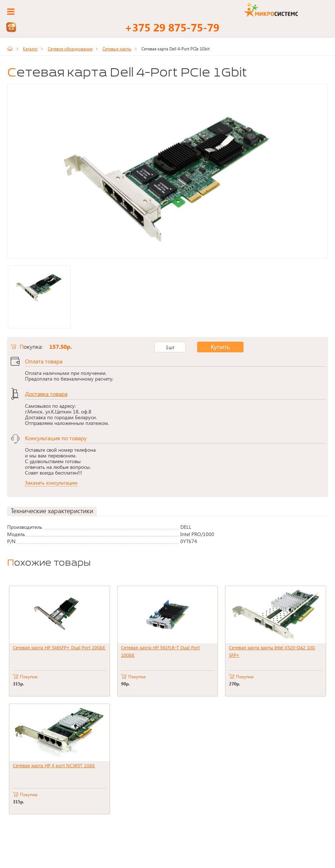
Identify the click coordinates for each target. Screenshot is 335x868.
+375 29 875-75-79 (172, 27)
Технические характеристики (52, 511)
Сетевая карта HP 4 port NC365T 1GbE (54, 765)
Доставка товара (46, 394)
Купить (215, 347)
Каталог (30, 49)
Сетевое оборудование (70, 49)
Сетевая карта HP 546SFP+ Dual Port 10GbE (59, 647)
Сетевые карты (117, 49)
